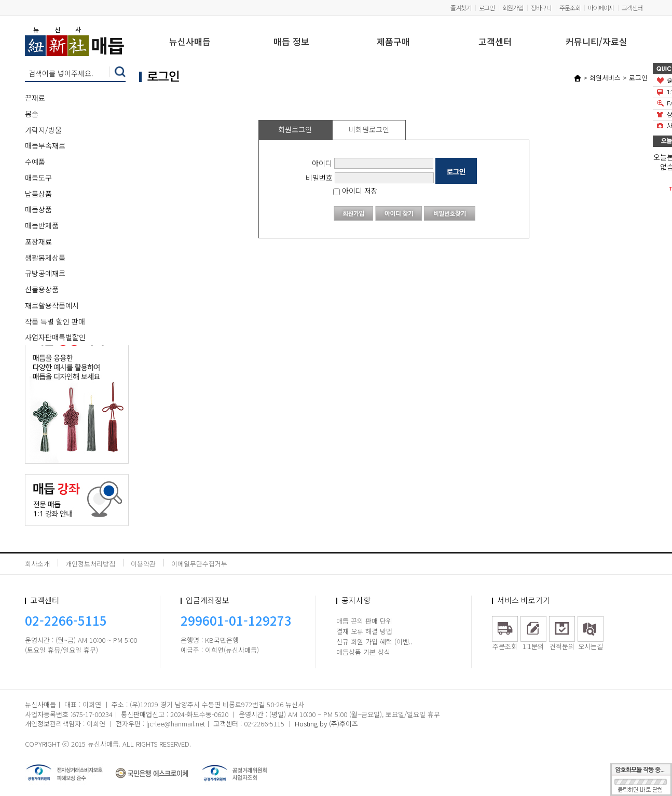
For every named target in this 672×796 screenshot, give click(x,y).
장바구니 (541, 8)
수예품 (35, 161)
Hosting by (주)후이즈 (326, 724)
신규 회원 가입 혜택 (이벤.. (374, 642)
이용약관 (143, 564)
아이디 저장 (355, 191)
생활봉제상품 (45, 258)
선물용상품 (42, 289)
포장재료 (38, 241)
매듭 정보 (291, 42)
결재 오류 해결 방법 (364, 631)
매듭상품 (38, 209)
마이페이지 (601, 8)
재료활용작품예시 (52, 305)
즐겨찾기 (461, 8)
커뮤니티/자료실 (596, 42)
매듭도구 (38, 178)
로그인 (487, 8)
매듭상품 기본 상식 (363, 652)
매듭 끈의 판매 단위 (364, 621)
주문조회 (570, 8)
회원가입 (513, 8)
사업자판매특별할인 (55, 337)
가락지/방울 (43, 130)
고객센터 (632, 8)
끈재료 (35, 98)
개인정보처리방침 (90, 564)
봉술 (32, 114)
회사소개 (37, 564)
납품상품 (38, 194)
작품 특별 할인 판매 (55, 321)
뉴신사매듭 (190, 42)
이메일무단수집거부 (199, 564)
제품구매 (393, 42)
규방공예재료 (45, 273)
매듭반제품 (42, 225)
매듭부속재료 (45, 145)
